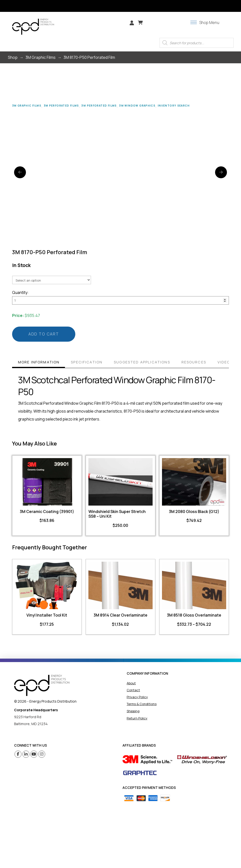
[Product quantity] (120, 300)
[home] (42, 685)
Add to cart (44, 334)
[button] (140, 23)
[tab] (39, 363)
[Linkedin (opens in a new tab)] (26, 754)
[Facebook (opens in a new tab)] (18, 754)
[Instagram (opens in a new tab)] (42, 754)
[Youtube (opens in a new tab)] (34, 754)
